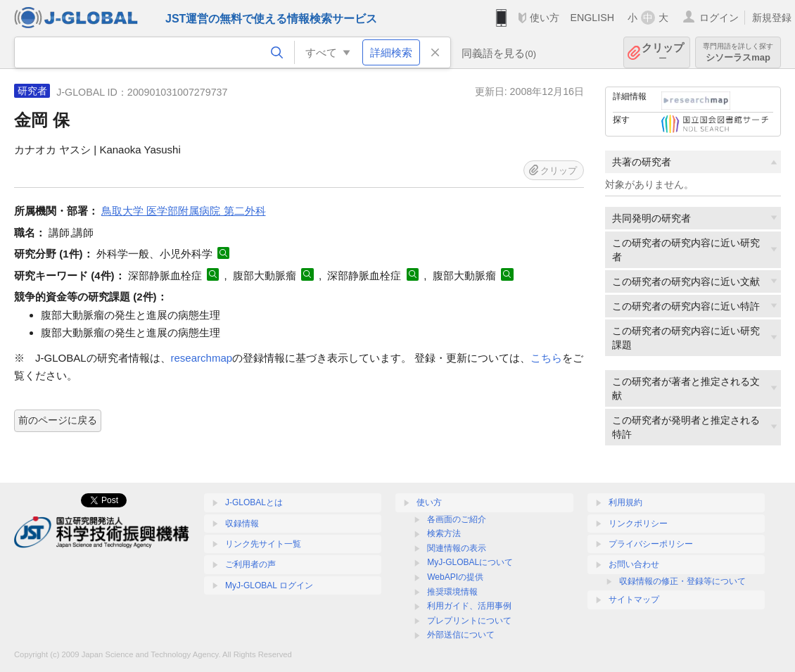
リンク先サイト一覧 (263, 544)
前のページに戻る (58, 420)
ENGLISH (592, 18)
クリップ (663, 52)
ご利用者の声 (250, 564)
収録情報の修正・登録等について (682, 581)
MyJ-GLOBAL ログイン (269, 585)
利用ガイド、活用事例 (469, 606)
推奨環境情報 (452, 592)
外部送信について (461, 635)
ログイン (719, 18)
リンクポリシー (638, 524)
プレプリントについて (469, 621)
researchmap (202, 358)
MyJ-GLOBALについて (470, 562)
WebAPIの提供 (455, 577)
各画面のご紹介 (457, 519)
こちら (546, 358)
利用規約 (625, 502)
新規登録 (772, 18)
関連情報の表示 (457, 548)
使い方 (545, 18)
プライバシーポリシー (651, 544)
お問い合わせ (634, 564)
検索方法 (444, 533)
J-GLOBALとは (254, 502)
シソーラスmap (738, 52)
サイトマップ (634, 600)
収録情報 (242, 524)
